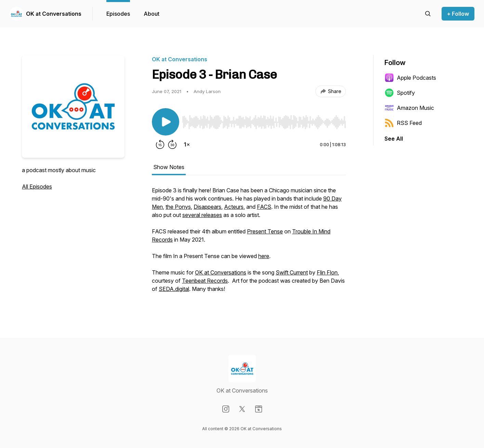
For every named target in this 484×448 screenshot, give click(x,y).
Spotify (400, 93)
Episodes (118, 14)
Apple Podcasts (410, 78)
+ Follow (458, 14)
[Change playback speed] (187, 144)
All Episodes (37, 187)
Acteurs (234, 207)
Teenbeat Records (205, 281)
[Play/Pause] (166, 122)
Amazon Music (409, 108)
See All (394, 139)
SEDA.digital (174, 289)
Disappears (207, 207)
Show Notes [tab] (169, 167)
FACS (264, 207)
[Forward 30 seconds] (172, 144)
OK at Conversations (54, 14)
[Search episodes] (428, 14)
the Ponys (178, 207)
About (152, 14)
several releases (202, 215)
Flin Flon (327, 272)
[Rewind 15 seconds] (160, 144)
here (264, 256)
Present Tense (265, 231)
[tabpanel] (249, 243)
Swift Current (292, 272)
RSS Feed (403, 123)
